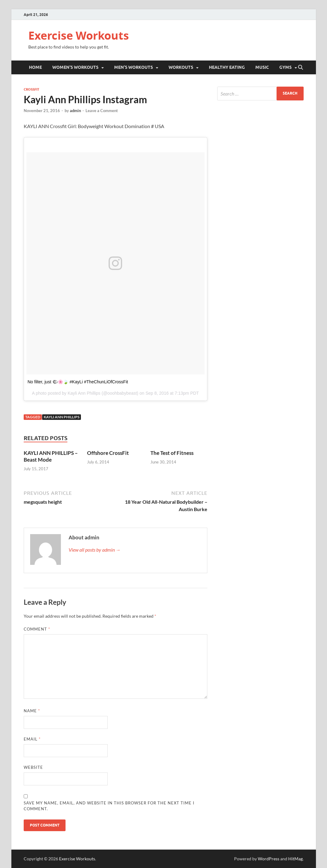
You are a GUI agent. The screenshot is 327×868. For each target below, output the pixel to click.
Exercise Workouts (79, 35)
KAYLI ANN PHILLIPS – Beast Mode (51, 456)
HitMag (295, 859)
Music (262, 67)
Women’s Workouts (75, 67)
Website (33, 767)
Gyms (285, 67)
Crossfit (32, 89)
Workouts (181, 67)
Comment (37, 629)
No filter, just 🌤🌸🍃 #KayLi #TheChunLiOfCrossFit (78, 382)
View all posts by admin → (95, 550)
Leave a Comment (102, 111)
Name (32, 711)
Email (32, 739)
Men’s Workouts (134, 67)
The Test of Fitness (172, 453)
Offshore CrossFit (108, 453)
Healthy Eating (227, 67)
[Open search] (301, 68)
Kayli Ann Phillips (62, 417)
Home (35, 67)
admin (75, 111)
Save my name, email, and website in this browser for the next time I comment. (109, 806)
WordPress (269, 859)
